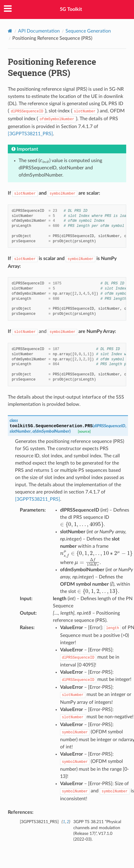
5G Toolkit (71, 9)
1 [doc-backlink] (64, 822)
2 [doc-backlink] (68, 822)
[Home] (10, 31)
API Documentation (39, 31)
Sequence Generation (88, 31)
